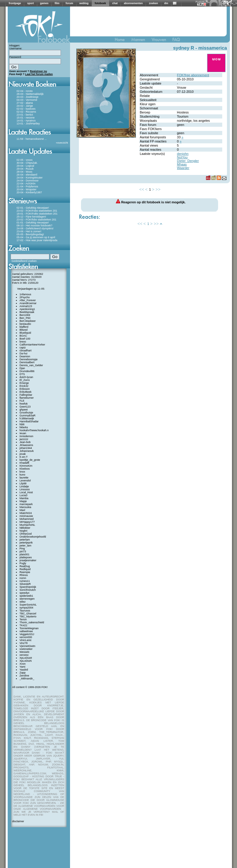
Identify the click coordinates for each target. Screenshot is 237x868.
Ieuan (23, 433)
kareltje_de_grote (30, 460)
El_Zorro (25, 380)
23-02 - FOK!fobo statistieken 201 (36, 220)
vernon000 (26, 637)
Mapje (23, 501)
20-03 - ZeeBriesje (27, 97)
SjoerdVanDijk (28, 587)
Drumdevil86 (27, 371)
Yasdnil (24, 670)
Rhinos (24, 575)
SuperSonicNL (28, 605)
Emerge (24, 383)
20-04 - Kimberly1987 (29, 192)
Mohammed (27, 519)
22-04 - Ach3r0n (26, 184)
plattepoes (26, 557)
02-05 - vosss (25, 160)
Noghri (23, 531)
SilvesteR (25, 584)
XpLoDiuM (26, 658)
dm (166, 3)
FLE (22, 401)
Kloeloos (25, 469)
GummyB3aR (27, 416)
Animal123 (26, 306)
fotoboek (100, 3)
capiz (23, 348)
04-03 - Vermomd (27, 100)
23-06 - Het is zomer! (29, 231)
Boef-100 (25, 339)
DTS (22, 374)
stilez (23, 602)
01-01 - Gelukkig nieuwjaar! (33, 223)
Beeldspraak (27, 312)
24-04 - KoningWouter (30, 178)
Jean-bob (25, 442)
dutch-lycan (26, 377)
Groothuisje (26, 413)
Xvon (23, 664)
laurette (24, 478)
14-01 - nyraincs (26, 121)
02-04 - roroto (25, 91)
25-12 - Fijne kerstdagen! (31, 217)
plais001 (25, 554)
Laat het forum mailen (39, 74)
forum (69, 3)
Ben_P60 (25, 318)
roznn (23, 578)
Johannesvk (27, 451)
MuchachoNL (27, 525)
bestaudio (25, 324)
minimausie (26, 516)
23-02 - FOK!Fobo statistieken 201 (37, 211)
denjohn (183, 154)
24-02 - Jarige (25, 106)
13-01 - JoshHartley (28, 124)
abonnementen (133, 3)
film (57, 3)
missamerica (213, 48)
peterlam (25, 540)
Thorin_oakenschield (32, 622)
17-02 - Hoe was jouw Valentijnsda (37, 240)
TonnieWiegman (29, 628)
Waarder (183, 168)
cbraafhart (26, 351)
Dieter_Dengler (188, 161)
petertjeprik (26, 543)
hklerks (24, 427)
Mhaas (182, 164)
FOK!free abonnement (193, 75)
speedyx (25, 593)
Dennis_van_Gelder (31, 365)
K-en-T (24, 457)
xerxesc (24, 655)
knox (22, 472)
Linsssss (25, 489)
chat (115, 3)
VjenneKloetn (27, 646)
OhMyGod (26, 534)
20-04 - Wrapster (26, 189)
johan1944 (26, 448)
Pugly (23, 563)
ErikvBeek (26, 392)
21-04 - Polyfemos (27, 186)
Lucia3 (23, 495)
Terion (23, 619)
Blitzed (23, 330)
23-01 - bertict (25, 115)
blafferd (24, 327)
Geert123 (25, 407)
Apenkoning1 (27, 309)
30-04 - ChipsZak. (27, 163)
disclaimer (18, 821)
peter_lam (25, 546)
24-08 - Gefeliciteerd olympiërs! (35, 228)
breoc (23, 342)
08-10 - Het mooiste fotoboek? (34, 225)
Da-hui (23, 353)
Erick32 (24, 386)
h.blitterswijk (27, 418)
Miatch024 (26, 513)
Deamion (25, 356)
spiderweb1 (26, 596)
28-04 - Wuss (24, 172)
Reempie (25, 572)
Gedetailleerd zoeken (24, 261)
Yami (22, 667)
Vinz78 (23, 643)
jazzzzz (24, 439)
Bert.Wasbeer (28, 321)
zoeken (154, 3)
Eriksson (25, 389)
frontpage (15, 3)
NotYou (182, 157)
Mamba (24, 498)
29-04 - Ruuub (25, 169)
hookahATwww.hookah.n (34, 430)
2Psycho (25, 297)
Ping (22, 549)
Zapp (23, 673)
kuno (22, 475)
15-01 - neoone (26, 118)
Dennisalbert (27, 362)
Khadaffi (24, 463)
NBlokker (25, 528)
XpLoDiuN (26, 661)
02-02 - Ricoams (26, 112)
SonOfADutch (28, 590)
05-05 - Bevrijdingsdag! (30, 234)
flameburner (27, 398)
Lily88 (23, 484)
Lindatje (24, 486)
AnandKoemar (28, 303)
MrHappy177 (27, 522)
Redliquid (25, 569)
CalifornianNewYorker (32, 345)
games (44, 3)
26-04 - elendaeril (27, 175)
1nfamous (25, 294)
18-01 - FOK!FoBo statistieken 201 (37, 214)
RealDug (25, 566)
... (46, 139)
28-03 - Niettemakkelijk (30, 94)
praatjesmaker (28, 560)
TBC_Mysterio (28, 616)
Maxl (22, 510)
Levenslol (25, 481)
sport (31, 3)
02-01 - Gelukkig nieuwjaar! (33, 208)
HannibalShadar (29, 421)
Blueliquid (25, 333)
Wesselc (25, 652)
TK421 (23, 625)
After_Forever (28, 300)
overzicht (63, 143)
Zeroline (24, 676)
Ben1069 (25, 315)
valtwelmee (26, 631)
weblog (84, 3)
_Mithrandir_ (27, 679)
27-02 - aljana (25, 103)
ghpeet (24, 410)
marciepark (26, 504)
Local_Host (26, 492)
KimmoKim (26, 466)
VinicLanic (26, 640)
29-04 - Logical (25, 166)
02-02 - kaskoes (26, 109)
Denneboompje (29, 359)
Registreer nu (38, 71)
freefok (24, 404)
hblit (22, 424)
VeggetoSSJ (27, 634)
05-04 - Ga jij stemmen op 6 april (36, 237)
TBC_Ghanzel (28, 614)
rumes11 (25, 581)
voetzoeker (26, 649)
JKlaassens (26, 445)
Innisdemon (26, 436)
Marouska (25, 507)
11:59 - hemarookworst (30, 139)
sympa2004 (26, 608)
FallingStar (26, 395)
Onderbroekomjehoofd (33, 537)
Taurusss (25, 611)
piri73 (23, 551)
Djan (22, 368)
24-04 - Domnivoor (28, 181)
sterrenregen (27, 599)
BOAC (23, 336)
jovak (23, 454)
